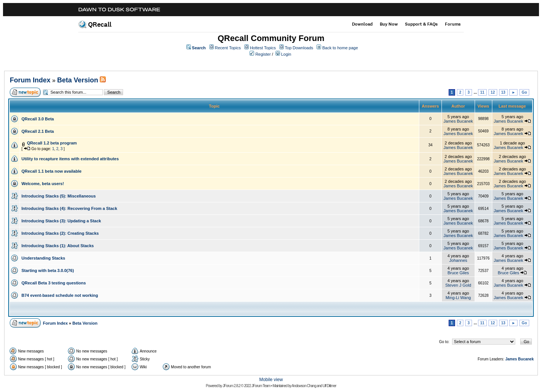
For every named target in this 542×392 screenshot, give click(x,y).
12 (493, 92)
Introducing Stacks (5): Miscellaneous (59, 196)
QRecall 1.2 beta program (52, 143)
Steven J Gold (458, 285)
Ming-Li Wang (458, 298)
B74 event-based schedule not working (60, 295)
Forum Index (30, 80)
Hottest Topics (263, 48)
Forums (453, 24)
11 (482, 92)
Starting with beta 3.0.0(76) (48, 270)
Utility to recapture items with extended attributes (70, 159)
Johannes (458, 260)
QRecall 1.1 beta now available (52, 171)
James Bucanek (458, 121)
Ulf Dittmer (329, 386)
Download (362, 24)
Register (263, 54)
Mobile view (271, 380)
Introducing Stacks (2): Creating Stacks (60, 233)
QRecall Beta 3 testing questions (54, 283)
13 (503, 92)
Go (524, 92)
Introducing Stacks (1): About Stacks (58, 246)
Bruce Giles (458, 273)
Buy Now (389, 24)
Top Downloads (299, 48)
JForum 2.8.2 (231, 386)
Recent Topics (228, 48)
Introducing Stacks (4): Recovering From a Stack (69, 208)
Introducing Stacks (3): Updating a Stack (61, 221)
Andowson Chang (304, 386)
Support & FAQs (421, 24)
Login (286, 54)
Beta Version (78, 80)
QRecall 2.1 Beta (38, 131)
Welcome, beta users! (43, 184)
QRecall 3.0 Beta (38, 119)
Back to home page (340, 48)
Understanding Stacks (43, 258)
